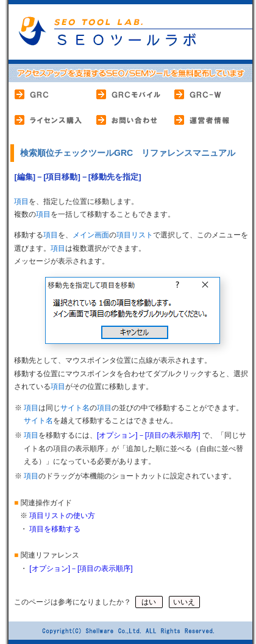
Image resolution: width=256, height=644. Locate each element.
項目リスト (135, 235)
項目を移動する (55, 529)
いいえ (184, 602)
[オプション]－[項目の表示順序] (148, 435)
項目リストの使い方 (62, 516)
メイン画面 (91, 235)
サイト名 (75, 408)
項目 (21, 201)
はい (149, 602)
